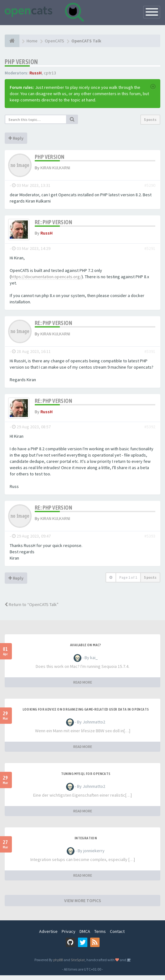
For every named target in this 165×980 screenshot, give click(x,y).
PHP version (21, 62)
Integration (86, 843)
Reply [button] (16, 138)
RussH (36, 73)
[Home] (12, 41)
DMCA (85, 936)
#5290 (150, 185)
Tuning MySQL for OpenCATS (86, 778)
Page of (128, 582)
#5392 (150, 431)
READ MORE (83, 687)
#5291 (150, 251)
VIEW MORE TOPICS (83, 905)
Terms (100, 936)
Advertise (48, 936)
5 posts (150, 119)
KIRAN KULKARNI (55, 168)
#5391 (150, 354)
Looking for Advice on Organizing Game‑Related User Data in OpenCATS (86, 714)
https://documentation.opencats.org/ (46, 279)
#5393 (150, 541)
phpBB (58, 964)
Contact (117, 936)
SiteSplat (78, 964)
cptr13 (50, 73)
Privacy (69, 936)
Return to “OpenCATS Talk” (32, 609)
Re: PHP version (53, 222)
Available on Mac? (86, 650)
